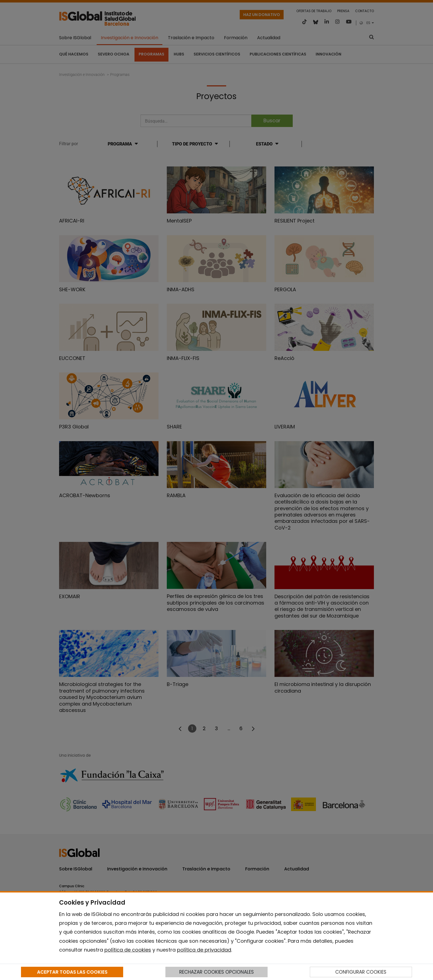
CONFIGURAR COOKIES (361, 972)
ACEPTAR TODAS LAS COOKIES (72, 972)
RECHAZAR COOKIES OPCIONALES (216, 972)
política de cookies (128, 950)
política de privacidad (204, 950)
